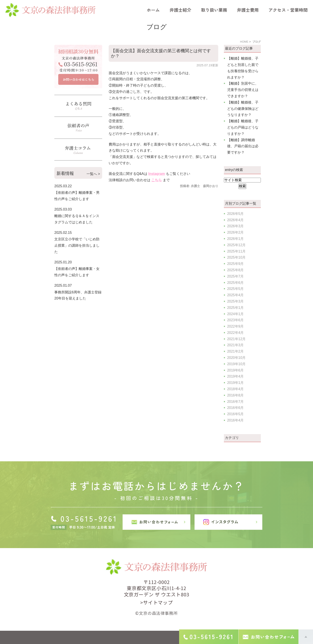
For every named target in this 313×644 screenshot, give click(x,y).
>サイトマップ (156, 602)
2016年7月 (236, 402)
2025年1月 (236, 308)
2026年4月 (236, 220)
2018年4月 (236, 389)
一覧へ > (93, 174)
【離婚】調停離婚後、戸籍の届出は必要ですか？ (243, 146)
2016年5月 (236, 414)
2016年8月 (236, 395)
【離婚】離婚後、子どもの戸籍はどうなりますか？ (243, 127)
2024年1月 (236, 314)
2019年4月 (236, 376)
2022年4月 (236, 333)
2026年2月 (236, 232)
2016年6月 (236, 408)
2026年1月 (236, 239)
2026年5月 (236, 214)
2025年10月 (236, 257)
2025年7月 (236, 276)
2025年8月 (236, 270)
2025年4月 (236, 295)
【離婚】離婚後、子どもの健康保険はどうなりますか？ (243, 109)
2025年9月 (236, 264)
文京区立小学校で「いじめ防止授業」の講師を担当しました (77, 245)
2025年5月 (236, 289)
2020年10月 (236, 358)
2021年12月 (236, 339)
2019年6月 (236, 370)
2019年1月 (236, 383)
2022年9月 (236, 326)
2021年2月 (236, 351)
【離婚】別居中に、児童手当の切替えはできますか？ (243, 90)
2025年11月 (236, 251)
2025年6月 (236, 283)
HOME (244, 42)
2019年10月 (236, 364)
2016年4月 (236, 420)
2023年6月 (236, 320)
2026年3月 (236, 226)
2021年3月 (236, 345)
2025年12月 (236, 245)
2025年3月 (236, 301)
